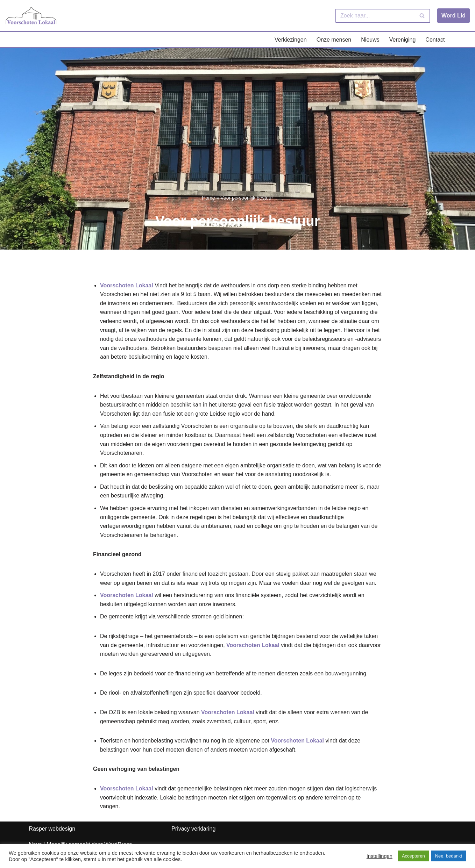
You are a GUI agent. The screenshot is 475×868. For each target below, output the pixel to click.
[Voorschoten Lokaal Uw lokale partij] (31, 16)
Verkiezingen (291, 40)
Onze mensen (334, 40)
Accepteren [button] (413, 856)
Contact (435, 40)
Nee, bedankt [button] (449, 856)
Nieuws (370, 40)
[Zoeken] (375, 16)
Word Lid (453, 16)
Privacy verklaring (193, 829)
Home (208, 198)
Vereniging (403, 40)
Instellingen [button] (380, 856)
